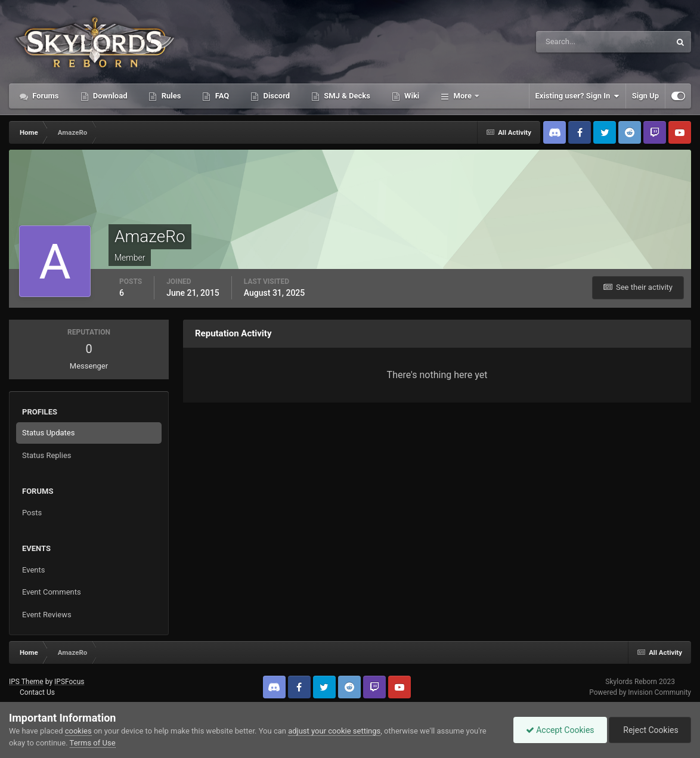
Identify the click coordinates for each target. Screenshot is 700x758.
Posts (32, 513)
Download (109, 96)
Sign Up (645, 96)
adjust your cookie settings (334, 731)
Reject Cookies (650, 730)
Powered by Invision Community (640, 692)
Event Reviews (47, 615)
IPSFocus (69, 682)
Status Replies (47, 455)
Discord (275, 96)
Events (33, 570)
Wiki (411, 96)
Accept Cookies (560, 730)
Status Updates (48, 433)
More (462, 96)
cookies (78, 731)
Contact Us (37, 692)
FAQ (221, 96)
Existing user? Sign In (577, 96)
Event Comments (52, 592)
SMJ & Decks (346, 96)
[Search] (567, 42)
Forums (45, 96)
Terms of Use (93, 743)
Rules (170, 96)
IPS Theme (26, 682)
